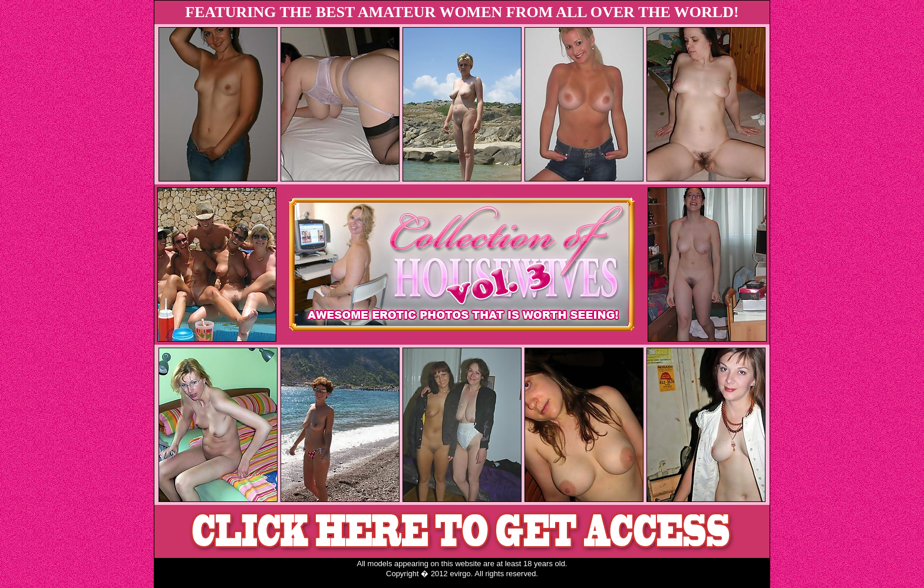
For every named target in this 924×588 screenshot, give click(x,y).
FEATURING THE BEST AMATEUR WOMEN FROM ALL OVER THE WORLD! (462, 12)
